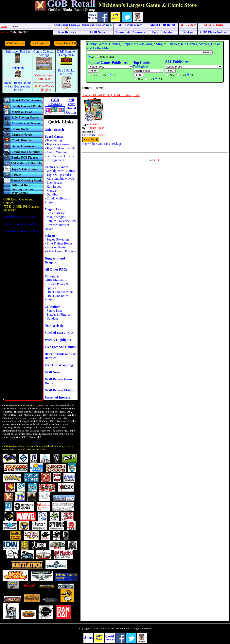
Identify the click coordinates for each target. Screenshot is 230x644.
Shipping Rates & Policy (20, 217)
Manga (51, 190)
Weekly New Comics (61, 171)
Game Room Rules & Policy (22, 231)
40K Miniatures (57, 280)
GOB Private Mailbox (60, 390)
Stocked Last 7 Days (59, 333)
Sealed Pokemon (58, 239)
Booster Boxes (56, 247)
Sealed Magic (56, 213)
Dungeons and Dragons (55, 260)
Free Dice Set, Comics (60, 347)
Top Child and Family (61, 148)
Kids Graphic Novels (61, 179)
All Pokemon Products (62, 251)
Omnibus (53, 194)
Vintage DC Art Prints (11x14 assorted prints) (111, 95)
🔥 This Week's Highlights (44, 88)
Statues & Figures (58, 314)
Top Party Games (58, 144)
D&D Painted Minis (60, 292)
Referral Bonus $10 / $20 (44, 77)
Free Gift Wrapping (59, 365)
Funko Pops (54, 311)
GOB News (53, 372)
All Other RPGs (56, 269)
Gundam (52, 318)
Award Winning (57, 152)
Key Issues (54, 187)
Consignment (55, 160)
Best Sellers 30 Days (60, 156)
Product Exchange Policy (20, 224)
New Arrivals (54, 326)
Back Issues (54, 183)
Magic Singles (56, 217)
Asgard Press (96, 128)
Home (4, 26)
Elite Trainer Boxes (59, 243)
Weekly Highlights (58, 340)
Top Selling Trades (59, 175)
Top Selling (54, 140)
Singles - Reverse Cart (61, 221)
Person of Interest (57, 397)
